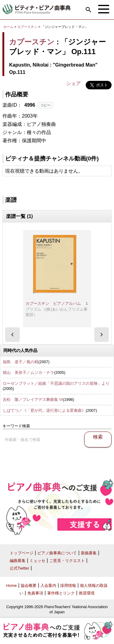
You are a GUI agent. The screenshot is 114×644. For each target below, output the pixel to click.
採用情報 (68, 585)
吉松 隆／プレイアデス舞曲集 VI (33, 399)
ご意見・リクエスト (67, 561)
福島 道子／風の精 (21, 362)
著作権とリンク (61, 593)
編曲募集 (18, 561)
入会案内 (48, 585)
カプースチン (27, 27)
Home (12, 585)
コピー (45, 105)
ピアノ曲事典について (57, 553)
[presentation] (12, 335)
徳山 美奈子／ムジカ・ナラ (28, 372)
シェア (74, 83)
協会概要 (29, 585)
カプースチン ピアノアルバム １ (57, 303)
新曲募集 (89, 553)
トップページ (22, 553)
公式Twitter (19, 568)
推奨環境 (87, 593)
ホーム (8, 27)
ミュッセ (37, 561)
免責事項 (35, 593)
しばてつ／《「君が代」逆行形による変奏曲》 (44, 410)
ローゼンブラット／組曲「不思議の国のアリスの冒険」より (56, 383)
